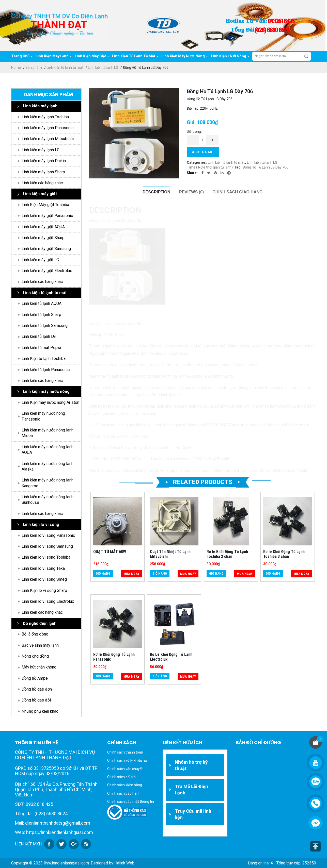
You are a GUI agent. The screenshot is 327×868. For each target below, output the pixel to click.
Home (16, 68)
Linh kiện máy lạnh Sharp (43, 172)
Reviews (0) (191, 192)
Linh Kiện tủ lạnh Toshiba (44, 358)
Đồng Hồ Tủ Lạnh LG (107, 323)
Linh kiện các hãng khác (42, 183)
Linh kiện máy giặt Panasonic (47, 216)
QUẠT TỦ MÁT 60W (110, 552)
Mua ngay (131, 574)
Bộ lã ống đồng (35, 634)
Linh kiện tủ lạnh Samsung (45, 325)
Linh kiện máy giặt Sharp (43, 238)
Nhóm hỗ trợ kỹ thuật (191, 765)
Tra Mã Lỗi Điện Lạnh (191, 790)
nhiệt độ (132, 414)
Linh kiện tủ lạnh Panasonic (46, 370)
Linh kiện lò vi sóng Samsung (47, 546)
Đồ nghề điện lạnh (40, 623)
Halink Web (124, 863)
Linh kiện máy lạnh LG (41, 150)
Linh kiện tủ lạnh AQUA (42, 303)
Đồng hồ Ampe (35, 678)
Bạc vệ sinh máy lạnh (40, 645)
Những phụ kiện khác (40, 711)
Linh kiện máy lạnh (40, 106)
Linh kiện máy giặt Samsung (46, 249)
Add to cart (203, 152)
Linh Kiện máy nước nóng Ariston (50, 402)
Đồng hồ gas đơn (37, 689)
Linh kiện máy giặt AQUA (43, 227)
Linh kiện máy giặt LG (40, 260)
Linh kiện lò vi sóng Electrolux (48, 601)
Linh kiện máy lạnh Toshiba (45, 117)
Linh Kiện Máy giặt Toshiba (45, 205)
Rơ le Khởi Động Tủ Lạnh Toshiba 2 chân (227, 554)
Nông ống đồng (35, 656)
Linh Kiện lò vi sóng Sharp (44, 590)
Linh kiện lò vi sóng (41, 524)
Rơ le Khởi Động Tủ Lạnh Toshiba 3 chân (284, 554)
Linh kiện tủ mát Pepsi (41, 348)
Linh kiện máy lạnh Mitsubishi (48, 139)
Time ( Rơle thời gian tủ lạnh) (210, 167)
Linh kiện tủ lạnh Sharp (41, 315)
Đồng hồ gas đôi (36, 700)
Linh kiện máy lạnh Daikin (44, 161)
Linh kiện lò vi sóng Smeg (44, 579)
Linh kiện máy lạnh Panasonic (48, 128)
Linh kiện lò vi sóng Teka (43, 568)
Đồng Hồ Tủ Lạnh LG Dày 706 (266, 167)
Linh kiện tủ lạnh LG (103, 68)
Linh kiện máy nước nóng (46, 391)
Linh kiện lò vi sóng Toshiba (46, 557)
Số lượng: (194, 131)
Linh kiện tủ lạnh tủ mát (65, 68)
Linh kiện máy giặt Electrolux (47, 271)
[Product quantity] (203, 140)
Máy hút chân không (39, 667)
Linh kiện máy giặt (40, 194)
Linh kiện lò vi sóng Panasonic (48, 535)
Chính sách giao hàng (237, 192)
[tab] (156, 192)
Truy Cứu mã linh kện (193, 814)
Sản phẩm (34, 68)
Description (156, 192)
